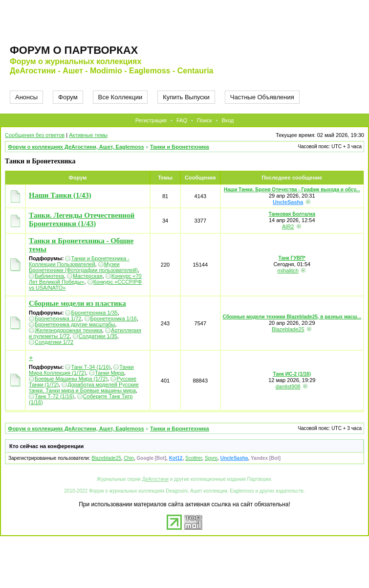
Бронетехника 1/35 (94, 313)
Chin (129, 458)
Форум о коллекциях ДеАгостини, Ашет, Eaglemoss (76, 147)
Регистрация (151, 120)
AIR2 (288, 226)
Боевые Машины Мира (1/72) (71, 379)
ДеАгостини (155, 479)
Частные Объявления (262, 97)
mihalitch (288, 271)
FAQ (182, 120)
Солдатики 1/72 (54, 342)
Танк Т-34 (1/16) (91, 367)
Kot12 (176, 458)
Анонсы (26, 97)
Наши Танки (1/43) (60, 195)
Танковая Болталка (292, 214)
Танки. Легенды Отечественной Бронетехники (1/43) (82, 219)
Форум (68, 97)
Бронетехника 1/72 (58, 318)
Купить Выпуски (186, 97)
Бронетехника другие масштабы (75, 324)
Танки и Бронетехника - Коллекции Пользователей (79, 261)
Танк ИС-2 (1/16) (292, 374)
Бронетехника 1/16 (114, 318)
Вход (228, 120)
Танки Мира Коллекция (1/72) (81, 370)
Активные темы (88, 135)
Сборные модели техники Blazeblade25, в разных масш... (292, 317)
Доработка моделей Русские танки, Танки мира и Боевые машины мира (84, 387)
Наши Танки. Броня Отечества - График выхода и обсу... (292, 190)
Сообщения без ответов (35, 135)
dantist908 (288, 386)
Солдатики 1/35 (98, 336)
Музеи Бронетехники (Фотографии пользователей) (83, 267)
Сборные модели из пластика (77, 303)
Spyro (211, 458)
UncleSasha (288, 202)
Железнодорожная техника (68, 330)
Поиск (204, 120)
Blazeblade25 (288, 329)
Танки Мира (109, 373)
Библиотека (49, 276)
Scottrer (194, 458)
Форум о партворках (74, 50)
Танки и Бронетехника (180, 147)
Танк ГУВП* (292, 258)
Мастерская (88, 276)
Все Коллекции (120, 97)
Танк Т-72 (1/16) (54, 396)
